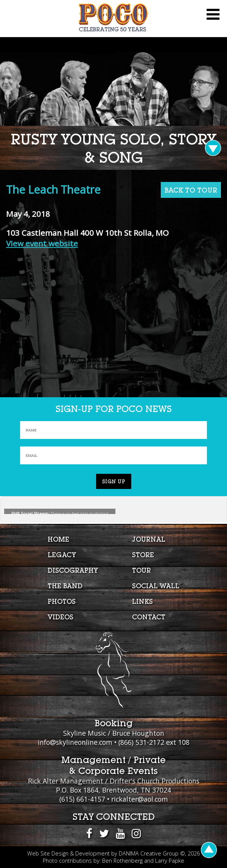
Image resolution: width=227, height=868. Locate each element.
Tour (141, 570)
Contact (149, 617)
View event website (42, 243)
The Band (65, 586)
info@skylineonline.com (75, 742)
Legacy (62, 555)
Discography (73, 570)
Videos (61, 617)
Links (142, 601)
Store (143, 555)
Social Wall (156, 586)
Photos (62, 601)
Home (58, 539)
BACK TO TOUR (191, 190)
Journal (149, 539)
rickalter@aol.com (140, 799)
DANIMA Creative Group (149, 853)
